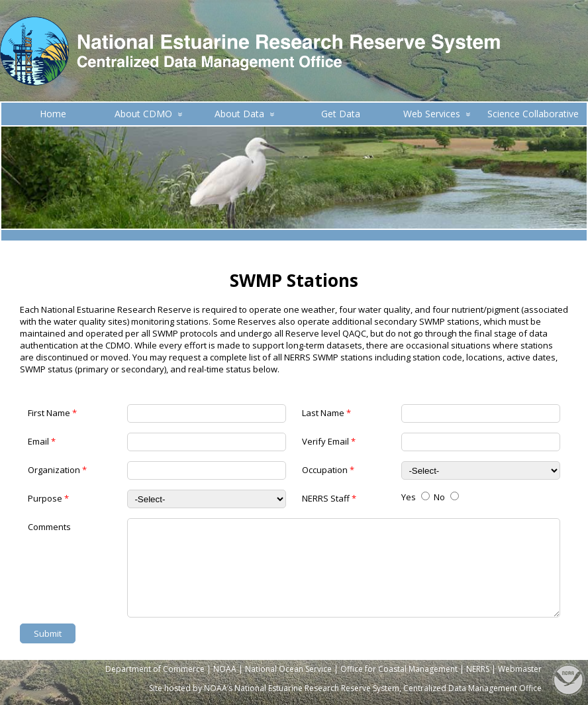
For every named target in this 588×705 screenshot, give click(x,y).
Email (42, 442)
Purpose (48, 499)
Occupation (328, 470)
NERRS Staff (329, 499)
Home (53, 114)
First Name (52, 413)
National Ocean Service (288, 669)
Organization (57, 470)
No (446, 497)
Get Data (341, 114)
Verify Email (329, 442)
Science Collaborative (533, 114)
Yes (416, 497)
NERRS (478, 669)
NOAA (225, 669)
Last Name (326, 413)
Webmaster (520, 669)
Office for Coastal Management (399, 669)
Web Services (437, 114)
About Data (245, 114)
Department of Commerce (155, 669)
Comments (49, 527)
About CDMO (149, 114)
